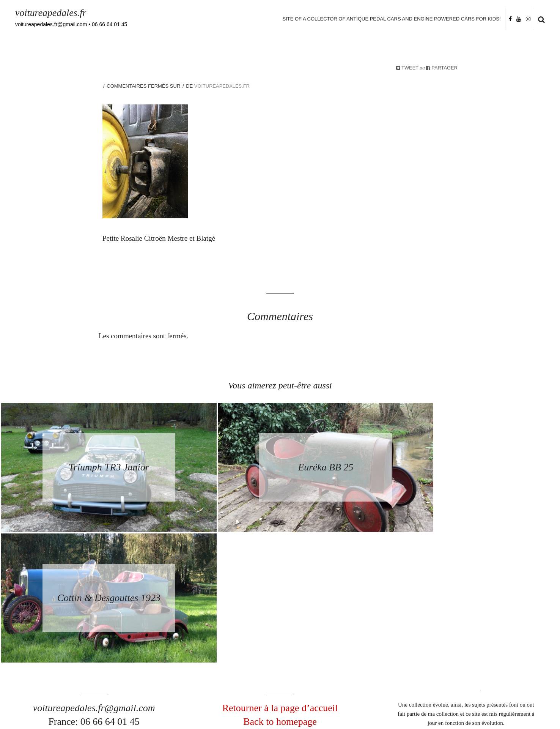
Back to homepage (280, 591)
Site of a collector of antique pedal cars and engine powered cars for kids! (391, 19)
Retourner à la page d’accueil (280, 577)
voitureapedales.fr (51, 13)
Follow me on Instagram (526, 677)
